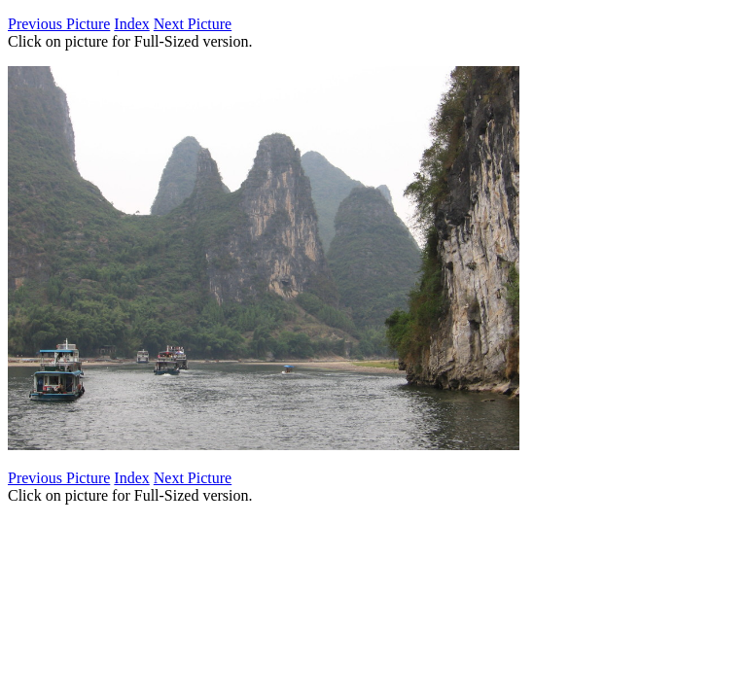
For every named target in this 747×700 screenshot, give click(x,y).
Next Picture (193, 24)
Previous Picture (59, 24)
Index (131, 24)
